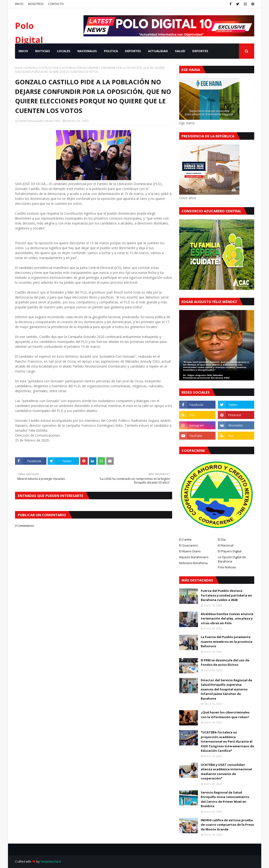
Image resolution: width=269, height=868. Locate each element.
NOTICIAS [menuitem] (43, 51)
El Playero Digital (230, 551)
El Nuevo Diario (190, 551)
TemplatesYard (51, 862)
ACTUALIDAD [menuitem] (158, 51)
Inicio (19, 68)
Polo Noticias (227, 567)
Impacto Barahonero (194, 557)
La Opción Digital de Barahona (232, 559)
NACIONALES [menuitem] (87, 51)
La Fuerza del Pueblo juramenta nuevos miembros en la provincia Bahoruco (227, 641)
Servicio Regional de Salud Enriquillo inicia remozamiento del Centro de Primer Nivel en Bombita (225, 799)
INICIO (19, 4)
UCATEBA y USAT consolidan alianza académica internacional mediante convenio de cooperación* (226, 772)
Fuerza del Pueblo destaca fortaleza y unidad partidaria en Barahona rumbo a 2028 (226, 595)
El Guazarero (189, 545)
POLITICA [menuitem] (111, 51)
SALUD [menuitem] (180, 51)
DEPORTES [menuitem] (133, 51)
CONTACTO (56, 4)
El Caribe (185, 539)
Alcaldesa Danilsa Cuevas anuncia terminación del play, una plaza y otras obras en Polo (227, 618)
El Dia (222, 539)
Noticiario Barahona (193, 563)
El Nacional (226, 545)
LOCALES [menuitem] (64, 51)
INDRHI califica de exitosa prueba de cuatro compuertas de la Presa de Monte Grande (227, 825)
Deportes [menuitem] (200, 51)
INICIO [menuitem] (23, 51)
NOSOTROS (36, 4)
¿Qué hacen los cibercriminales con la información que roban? (225, 715)
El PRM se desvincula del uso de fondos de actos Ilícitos (225, 663)
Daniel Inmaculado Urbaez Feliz (39, 121)
